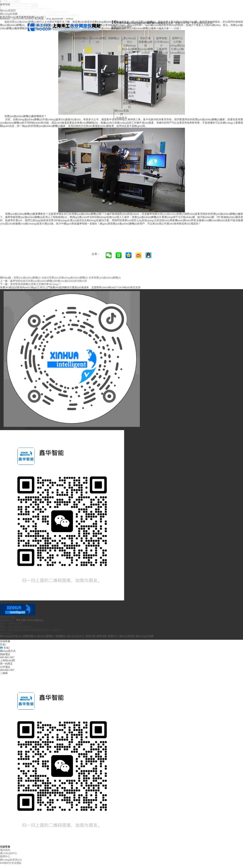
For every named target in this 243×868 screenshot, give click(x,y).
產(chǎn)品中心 (130, 40)
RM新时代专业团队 (11, 863)
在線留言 (122, 118)
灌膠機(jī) (114, 38)
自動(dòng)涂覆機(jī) (130, 87)
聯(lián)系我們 (8, 11)
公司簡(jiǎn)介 (161, 44)
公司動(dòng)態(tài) (178, 44)
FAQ (178, 56)
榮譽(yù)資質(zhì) (162, 55)
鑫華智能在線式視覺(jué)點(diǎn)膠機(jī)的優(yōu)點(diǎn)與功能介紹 (48, 281)
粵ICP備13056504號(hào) (30, 620)
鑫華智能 (5, 4)
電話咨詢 (5, 850)
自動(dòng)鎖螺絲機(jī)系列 (130, 71)
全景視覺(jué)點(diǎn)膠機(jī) (105, 278)
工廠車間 (162, 49)
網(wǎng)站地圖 (9, 14)
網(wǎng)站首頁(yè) (11, 636)
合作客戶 (162, 67)
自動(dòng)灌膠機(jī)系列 (130, 60)
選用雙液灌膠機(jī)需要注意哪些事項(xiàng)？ (36, 284)
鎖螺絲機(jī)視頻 (145, 58)
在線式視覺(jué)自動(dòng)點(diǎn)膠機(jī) (65, 278)
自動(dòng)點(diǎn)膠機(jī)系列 (130, 49)
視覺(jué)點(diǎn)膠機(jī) (171, 214)
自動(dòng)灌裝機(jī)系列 (130, 103)
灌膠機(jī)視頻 (145, 44)
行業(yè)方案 (161, 73)
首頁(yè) (65, 38)
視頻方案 (145, 38)
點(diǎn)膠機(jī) (98, 40)
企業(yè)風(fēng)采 (161, 62)
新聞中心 (178, 38)
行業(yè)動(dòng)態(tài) (178, 51)
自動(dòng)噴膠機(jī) (130, 80)
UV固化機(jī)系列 (129, 94)
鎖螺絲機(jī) (81, 38)
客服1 (3, 645)
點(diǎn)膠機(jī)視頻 (145, 51)
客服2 (5, 648)
